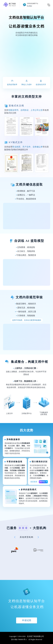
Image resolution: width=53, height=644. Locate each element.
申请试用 (27, 620)
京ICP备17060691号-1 (19, 639)
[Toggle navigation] (49, 5)
